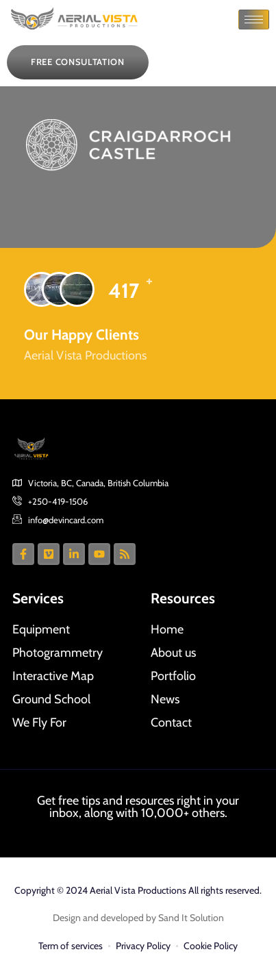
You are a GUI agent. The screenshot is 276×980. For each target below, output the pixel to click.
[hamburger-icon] (254, 20)
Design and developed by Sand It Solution (138, 918)
